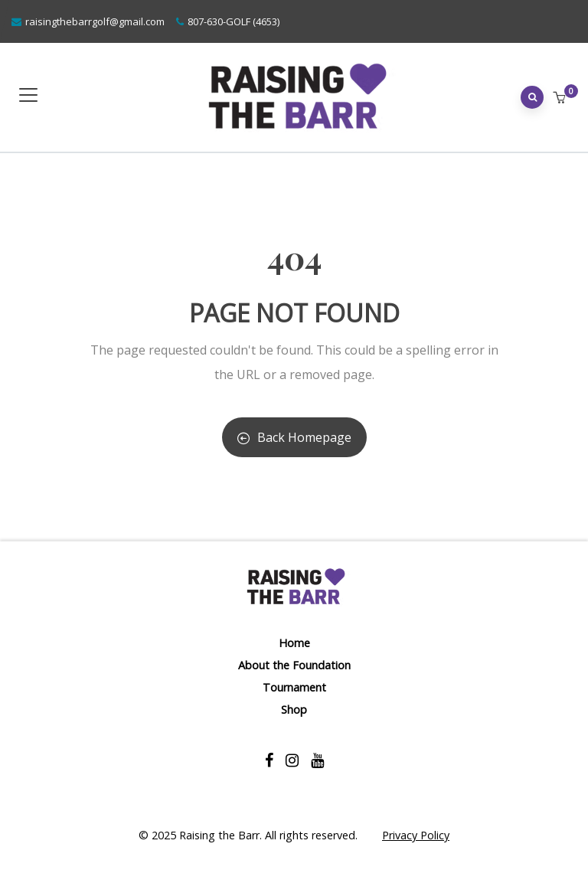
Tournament (294, 687)
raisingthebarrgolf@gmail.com (95, 21)
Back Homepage (294, 437)
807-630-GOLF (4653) (234, 21)
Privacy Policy (416, 835)
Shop (294, 710)
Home (294, 643)
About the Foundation (294, 665)
